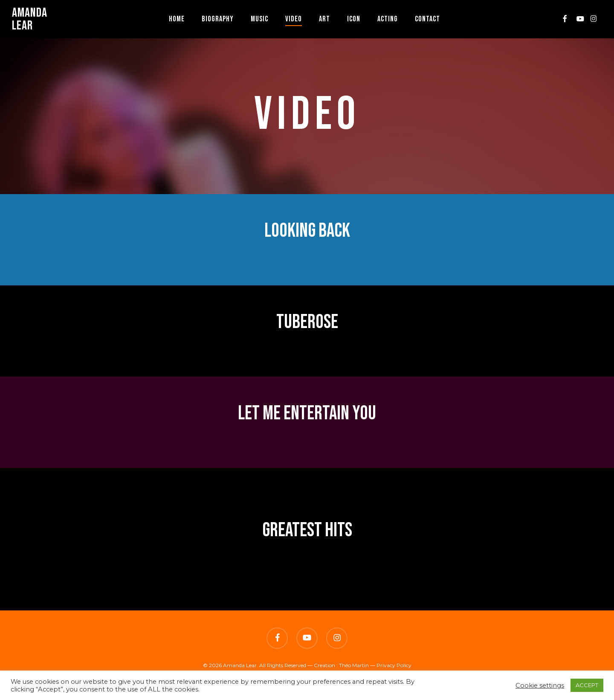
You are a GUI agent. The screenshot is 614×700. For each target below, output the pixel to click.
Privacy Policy (394, 665)
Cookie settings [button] (540, 685)
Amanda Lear (30, 19)
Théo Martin (354, 665)
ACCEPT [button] (587, 685)
